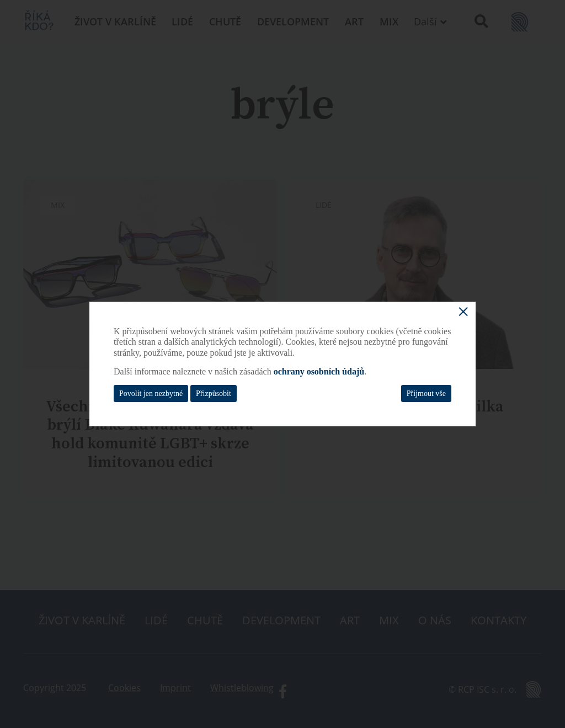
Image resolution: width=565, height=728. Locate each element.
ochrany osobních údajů (319, 371)
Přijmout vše (426, 394)
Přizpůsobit (214, 394)
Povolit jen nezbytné (151, 394)
